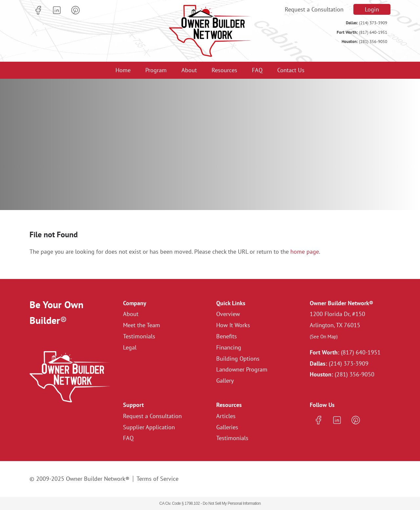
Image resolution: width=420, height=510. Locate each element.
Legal (130, 347)
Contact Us (291, 70)
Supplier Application (149, 427)
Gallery (225, 381)
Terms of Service (157, 479)
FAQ (257, 70)
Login (372, 9)
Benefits (227, 336)
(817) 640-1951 (362, 32)
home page (305, 252)
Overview (228, 314)
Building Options (238, 359)
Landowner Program (242, 369)
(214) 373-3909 (367, 23)
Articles (226, 416)
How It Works (233, 325)
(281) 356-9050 (364, 42)
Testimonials (139, 336)
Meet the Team (142, 325)
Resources (224, 70)
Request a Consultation (314, 9)
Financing (229, 347)
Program (156, 70)
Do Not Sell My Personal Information (232, 503)
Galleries (227, 427)
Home (123, 70)
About (189, 70)
